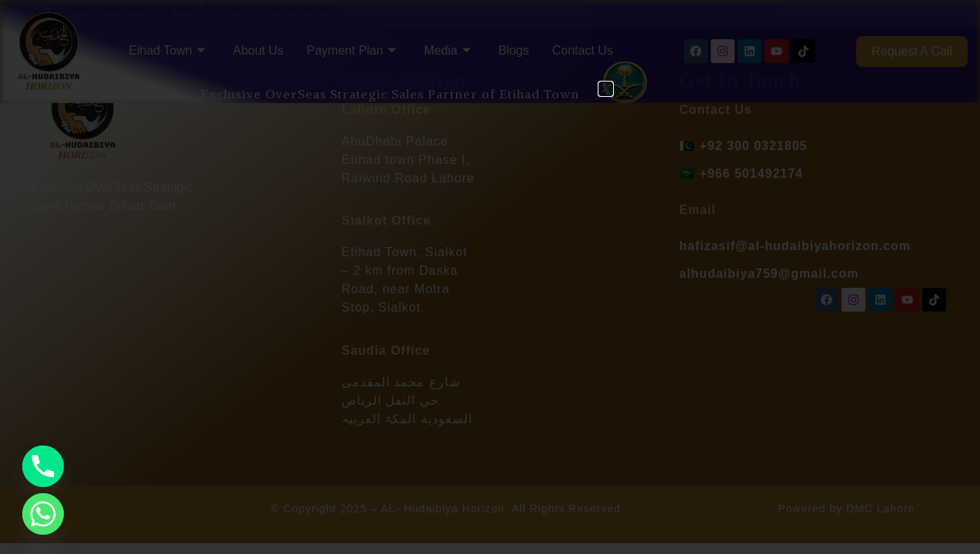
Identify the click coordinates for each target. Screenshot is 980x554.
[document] (490, 277)
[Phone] (43, 466)
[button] (606, 89)
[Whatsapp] (43, 514)
